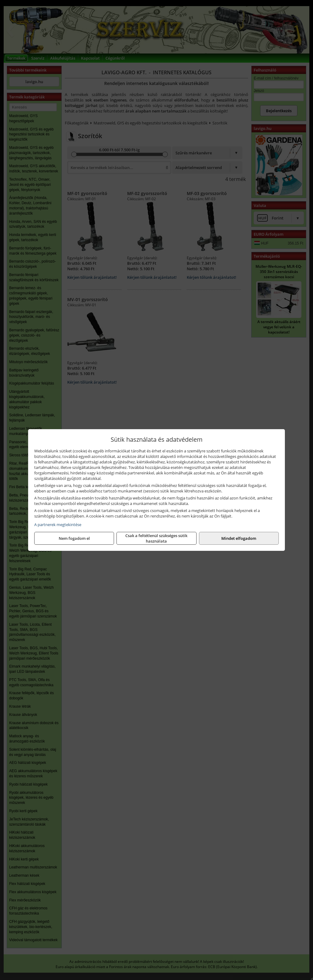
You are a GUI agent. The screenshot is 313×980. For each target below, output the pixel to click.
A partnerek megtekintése (58, 525)
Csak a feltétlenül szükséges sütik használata (156, 538)
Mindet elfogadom (239, 538)
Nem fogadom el (74, 538)
